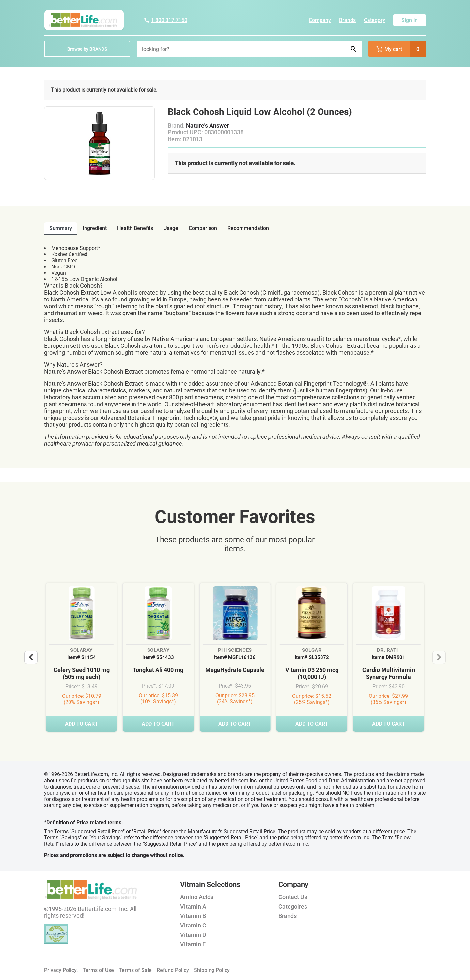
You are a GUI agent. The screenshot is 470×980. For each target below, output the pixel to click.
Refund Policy (173, 970)
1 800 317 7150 (165, 20)
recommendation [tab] (248, 228)
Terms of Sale (135, 970)
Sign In (410, 20)
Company (320, 20)
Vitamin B (193, 916)
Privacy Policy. (61, 970)
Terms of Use (98, 970)
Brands (347, 20)
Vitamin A (193, 906)
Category (375, 20)
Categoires (293, 906)
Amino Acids (197, 897)
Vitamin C (193, 925)
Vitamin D (193, 935)
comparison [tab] (203, 228)
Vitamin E (193, 944)
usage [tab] (171, 228)
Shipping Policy (212, 970)
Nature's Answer (208, 125)
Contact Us (293, 897)
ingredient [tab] (95, 228)
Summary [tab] (61, 228)
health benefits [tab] (135, 228)
